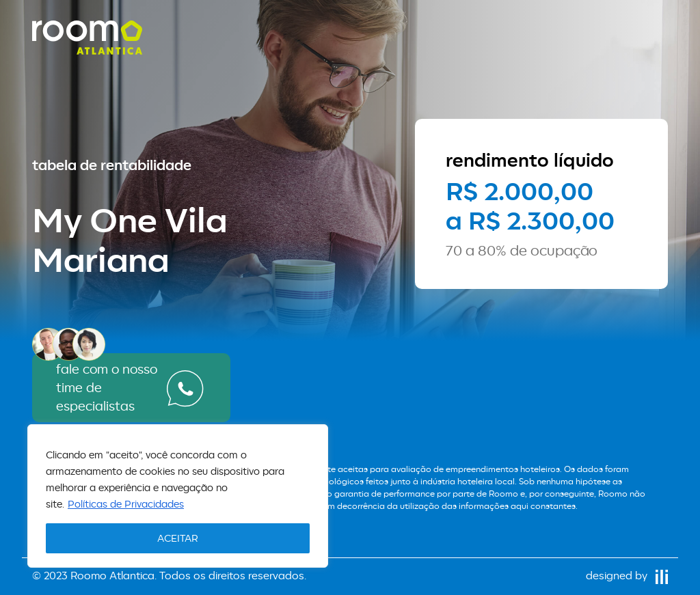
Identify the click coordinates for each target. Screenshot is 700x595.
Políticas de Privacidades (126, 504)
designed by (627, 576)
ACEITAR (178, 538)
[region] (178, 496)
